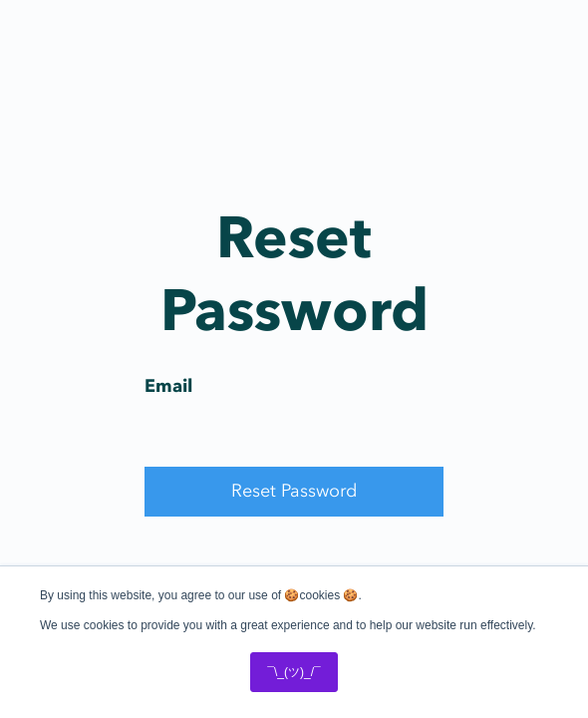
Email (168, 386)
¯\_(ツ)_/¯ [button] (294, 672)
